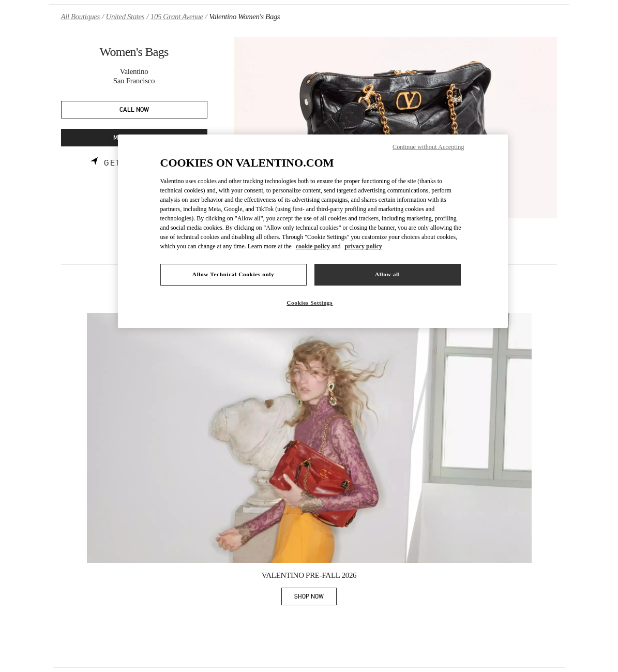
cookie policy (313, 246)
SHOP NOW (315, 598)
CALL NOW (134, 110)
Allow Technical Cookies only (233, 274)
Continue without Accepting (428, 147)
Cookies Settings (310, 303)
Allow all (387, 274)
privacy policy (363, 246)
